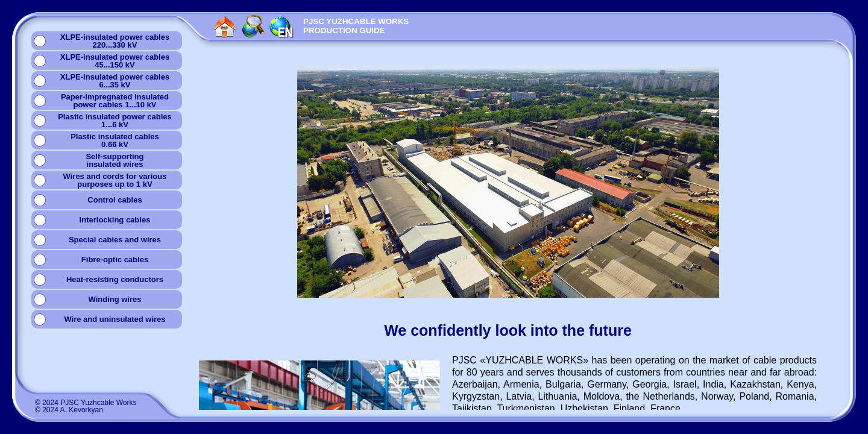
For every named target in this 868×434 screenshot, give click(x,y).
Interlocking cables (115, 220)
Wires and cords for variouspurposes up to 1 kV (115, 180)
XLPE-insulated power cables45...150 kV (115, 61)
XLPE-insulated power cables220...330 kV (115, 41)
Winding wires (115, 299)
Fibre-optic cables (115, 259)
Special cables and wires (115, 240)
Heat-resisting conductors (115, 279)
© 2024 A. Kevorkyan (69, 410)
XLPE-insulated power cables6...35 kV (115, 81)
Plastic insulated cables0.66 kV (115, 140)
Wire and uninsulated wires (115, 319)
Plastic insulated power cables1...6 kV (115, 121)
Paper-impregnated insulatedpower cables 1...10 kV (115, 101)
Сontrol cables (115, 200)
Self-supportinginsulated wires (115, 160)
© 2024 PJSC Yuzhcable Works (86, 403)
